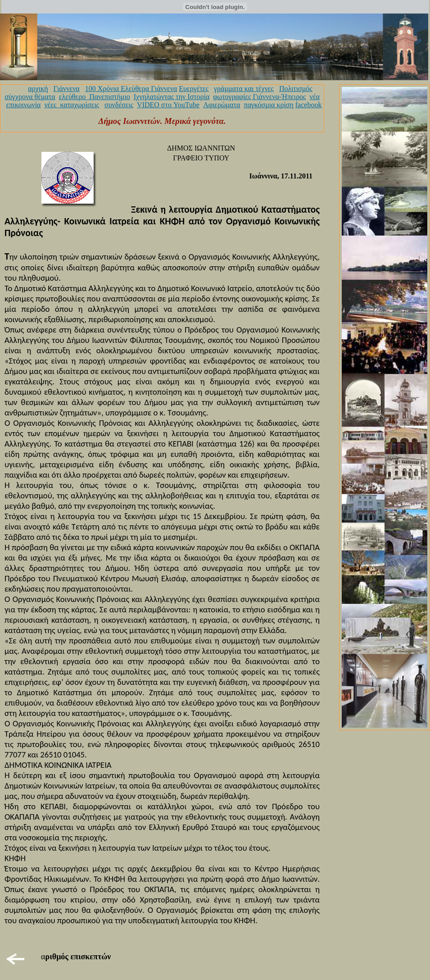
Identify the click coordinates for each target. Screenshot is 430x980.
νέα (314, 97)
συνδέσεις (119, 105)
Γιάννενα (67, 89)
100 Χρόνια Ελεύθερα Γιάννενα (131, 89)
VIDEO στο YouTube (168, 105)
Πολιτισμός (296, 89)
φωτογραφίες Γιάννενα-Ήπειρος (259, 97)
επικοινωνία (24, 105)
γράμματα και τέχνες (244, 89)
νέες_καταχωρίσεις (72, 105)
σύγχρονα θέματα (30, 97)
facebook (309, 105)
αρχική (38, 89)
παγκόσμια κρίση (268, 105)
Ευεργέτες (194, 89)
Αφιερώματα (222, 105)
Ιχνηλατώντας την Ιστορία (172, 97)
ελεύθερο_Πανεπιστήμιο (95, 97)
